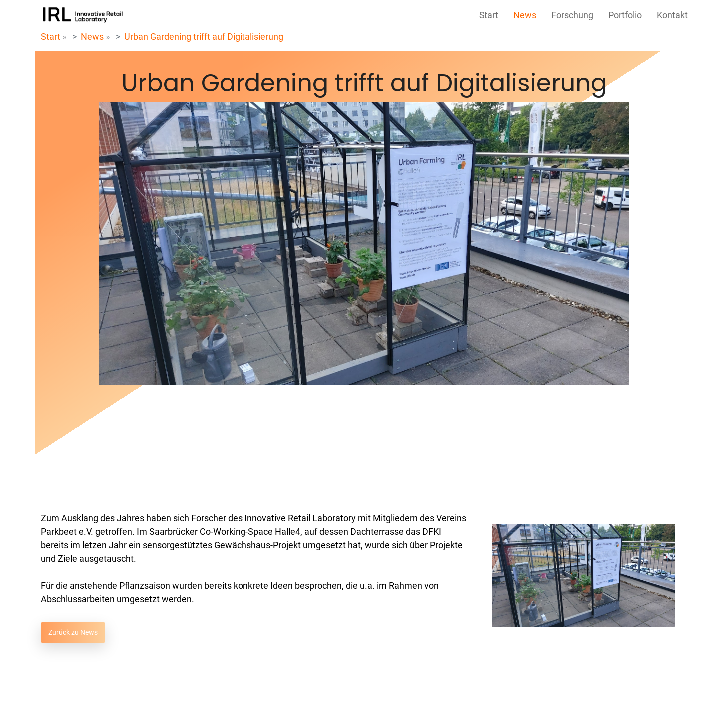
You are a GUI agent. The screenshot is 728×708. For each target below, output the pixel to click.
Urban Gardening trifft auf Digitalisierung (204, 37)
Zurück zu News (73, 632)
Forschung (572, 15)
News (525, 15)
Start (489, 15)
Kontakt (672, 15)
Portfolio (625, 15)
